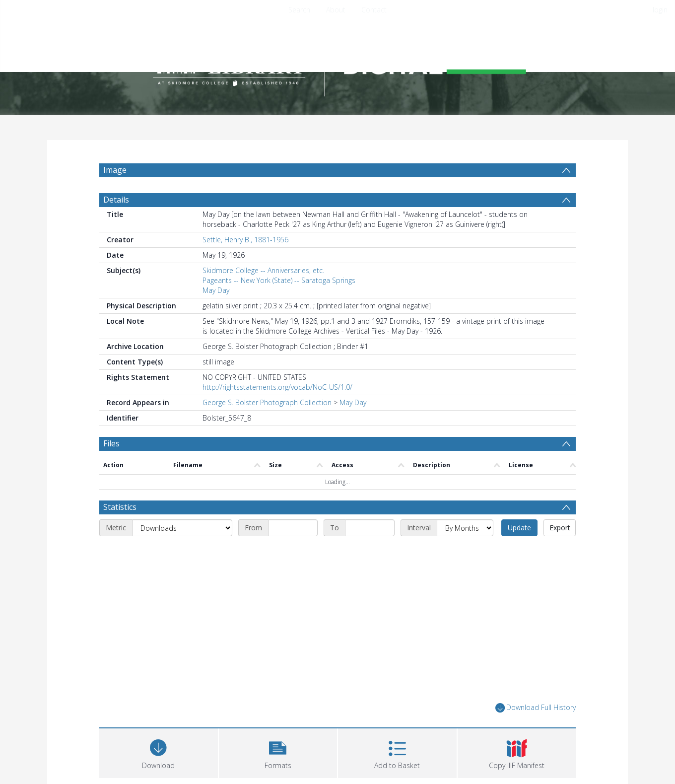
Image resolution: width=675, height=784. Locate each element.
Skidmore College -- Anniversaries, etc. (263, 294)
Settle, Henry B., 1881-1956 (245, 263)
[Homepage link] (337, 63)
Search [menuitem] (299, 10)
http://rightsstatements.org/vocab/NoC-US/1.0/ (277, 411)
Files (111, 467)
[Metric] (182, 552)
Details (116, 223)
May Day (216, 314)
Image (115, 170)
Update (519, 551)
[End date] (370, 552)
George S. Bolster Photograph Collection (267, 426)
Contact (374, 10)
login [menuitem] (660, 10)
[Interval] (465, 552)
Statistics (120, 531)
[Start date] (293, 552)
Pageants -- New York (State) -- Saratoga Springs (279, 304)
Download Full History (536, 732)
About (336, 10)
